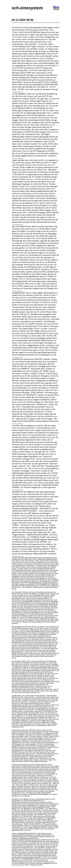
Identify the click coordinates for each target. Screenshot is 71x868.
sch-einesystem (27, 8)
